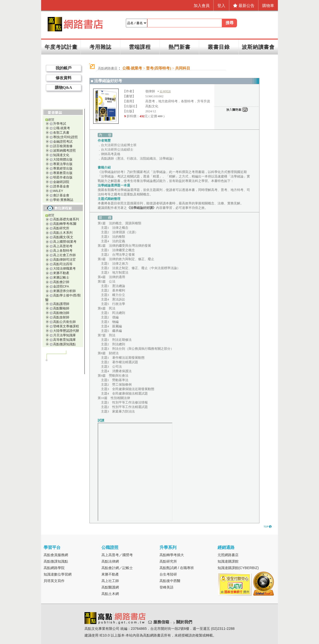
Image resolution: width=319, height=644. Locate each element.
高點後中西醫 (170, 581)
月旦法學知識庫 (64, 335)
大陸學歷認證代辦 (66, 331)
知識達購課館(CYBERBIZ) (238, 568)
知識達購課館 (228, 561)
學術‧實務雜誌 (63, 200)
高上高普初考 (63, 246)
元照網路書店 (228, 555)
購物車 (268, 6)
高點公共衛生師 (64, 322)
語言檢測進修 (63, 146)
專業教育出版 (63, 173)
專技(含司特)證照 (66, 137)
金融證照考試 (63, 142)
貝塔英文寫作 (54, 581)
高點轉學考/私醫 (65, 224)
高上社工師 (110, 581)
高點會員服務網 (56, 555)
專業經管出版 (63, 168)
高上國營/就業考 (65, 242)
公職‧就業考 (62, 128)
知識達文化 (61, 155)
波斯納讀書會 (258, 47)
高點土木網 (110, 594)
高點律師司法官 (64, 260)
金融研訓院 (61, 182)
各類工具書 (61, 133)
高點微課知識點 (64, 344)
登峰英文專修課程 (66, 326)
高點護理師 (61, 304)
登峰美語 (166, 587)
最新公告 (244, 6)
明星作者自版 (63, 177)
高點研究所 (61, 228)
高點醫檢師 (61, 308)
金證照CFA (61, 286)
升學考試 (60, 124)
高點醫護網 (110, 587)
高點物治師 (61, 313)
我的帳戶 (64, 68)
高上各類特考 (63, 251)
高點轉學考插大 (172, 555)
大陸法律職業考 (64, 268)
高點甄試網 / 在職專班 (177, 568)
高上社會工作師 (64, 255)
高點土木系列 (63, 233)
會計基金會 (61, 195)
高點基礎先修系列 (66, 219)
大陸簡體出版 (63, 159)
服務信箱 (161, 622)
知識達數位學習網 (58, 574)
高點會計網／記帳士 (117, 568)
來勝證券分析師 (64, 291)
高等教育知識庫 (64, 340)
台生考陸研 (168, 574)
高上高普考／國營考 (117, 555)
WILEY (58, 191)
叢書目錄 (219, 47)
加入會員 (202, 6)
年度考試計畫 (61, 47)
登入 (221, 6)
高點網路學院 (54, 568)
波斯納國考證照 (64, 150)
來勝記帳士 (61, 277)
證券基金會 (61, 186)
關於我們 (184, 622)
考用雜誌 (100, 47)
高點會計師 (61, 282)
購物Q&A (63, 88)
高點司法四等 (63, 264)
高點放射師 (61, 317)
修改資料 (64, 78)
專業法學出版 (63, 164)
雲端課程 (140, 47)
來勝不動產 (61, 273)
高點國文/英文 (63, 237)
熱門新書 (179, 47)
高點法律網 (110, 561)
